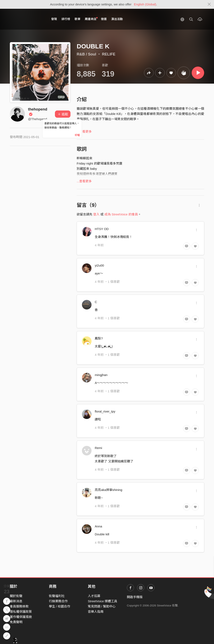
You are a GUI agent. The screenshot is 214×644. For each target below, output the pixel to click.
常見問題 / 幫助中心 (102, 606)
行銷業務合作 (58, 601)
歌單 (78, 19)
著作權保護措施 (21, 617)
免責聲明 (16, 622)
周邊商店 (91, 19)
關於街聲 (16, 596)
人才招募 (94, 596)
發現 (54, 19)
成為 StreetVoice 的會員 (121, 214)
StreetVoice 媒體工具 (103, 601)
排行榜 (66, 19)
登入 (96, 214)
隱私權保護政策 (21, 612)
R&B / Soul (86, 54)
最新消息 (16, 601)
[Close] (209, 4)
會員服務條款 (19, 606)
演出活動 (117, 19)
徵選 (104, 19)
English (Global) (145, 4)
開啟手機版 (135, 597)
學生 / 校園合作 (60, 606)
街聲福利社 (57, 596)
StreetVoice (27, 19)
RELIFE (109, 54)
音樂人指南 (96, 612)
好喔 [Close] (77, 135)
